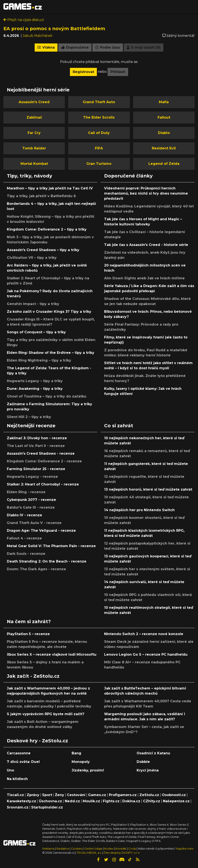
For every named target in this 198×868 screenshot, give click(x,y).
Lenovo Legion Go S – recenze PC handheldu (146, 654)
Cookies (77, 849)
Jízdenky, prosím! (88, 770)
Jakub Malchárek (38, 36)
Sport (47, 795)
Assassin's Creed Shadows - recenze (41, 453)
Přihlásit (118, 72)
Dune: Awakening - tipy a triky (35, 389)
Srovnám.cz (18, 807)
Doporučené (75, 47)
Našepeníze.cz (176, 801)
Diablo (164, 133)
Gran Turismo (99, 164)
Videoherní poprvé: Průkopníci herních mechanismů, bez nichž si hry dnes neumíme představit (146, 193)
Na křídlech (17, 779)
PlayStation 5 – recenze (28, 634)
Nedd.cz (72, 801)
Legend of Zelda (164, 164)
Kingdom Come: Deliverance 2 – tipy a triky (47, 229)
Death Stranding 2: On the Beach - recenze (47, 561)
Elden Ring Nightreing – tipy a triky (39, 360)
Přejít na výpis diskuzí (24, 20)
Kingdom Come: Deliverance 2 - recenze (44, 461)
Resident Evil (164, 148)
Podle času (108, 47)
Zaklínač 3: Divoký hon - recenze (37, 438)
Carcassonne (19, 753)
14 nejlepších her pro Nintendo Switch (139, 510)
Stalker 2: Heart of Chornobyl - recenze (43, 484)
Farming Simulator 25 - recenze (36, 469)
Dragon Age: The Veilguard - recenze (41, 531)
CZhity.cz (152, 801)
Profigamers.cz (123, 795)
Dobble (143, 762)
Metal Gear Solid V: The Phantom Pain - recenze (51, 546)
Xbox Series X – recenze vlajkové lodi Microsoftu (52, 654)
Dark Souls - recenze (26, 554)
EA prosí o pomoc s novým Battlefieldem (54, 28)
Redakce (63, 849)
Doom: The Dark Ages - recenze (36, 569)
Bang (76, 753)
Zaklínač (34, 117)
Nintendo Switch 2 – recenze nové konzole (144, 634)
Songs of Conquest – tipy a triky (36, 332)
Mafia (164, 102)
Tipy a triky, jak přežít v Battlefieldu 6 (41, 196)
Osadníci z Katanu (153, 753)
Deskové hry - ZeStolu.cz (37, 741)
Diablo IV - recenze (24, 515)
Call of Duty (99, 133)
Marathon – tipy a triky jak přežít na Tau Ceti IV (50, 188)
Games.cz (97, 795)
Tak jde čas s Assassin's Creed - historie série (146, 245)
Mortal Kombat (34, 164)
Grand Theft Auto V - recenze (34, 523)
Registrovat (83, 72)
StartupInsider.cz (47, 807)
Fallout (164, 117)
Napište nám (185, 849)
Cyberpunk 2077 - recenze (31, 500)
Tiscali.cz (15, 795)
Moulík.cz (91, 801)
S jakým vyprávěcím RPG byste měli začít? (46, 714)
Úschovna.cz (50, 801)
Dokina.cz (131, 801)
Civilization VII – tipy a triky (32, 258)
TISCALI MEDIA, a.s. (89, 853)
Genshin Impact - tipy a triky (33, 304)
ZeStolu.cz (149, 795)
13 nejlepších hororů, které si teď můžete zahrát (148, 489)
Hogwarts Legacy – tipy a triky (35, 381)
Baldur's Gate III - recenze (31, 507)
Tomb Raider (34, 148)
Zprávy (33, 795)
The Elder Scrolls (99, 117)
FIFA (99, 148)
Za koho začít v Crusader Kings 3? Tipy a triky (49, 312)
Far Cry (34, 133)
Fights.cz (111, 801)
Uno (10, 770)
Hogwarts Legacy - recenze (32, 477)
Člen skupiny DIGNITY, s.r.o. (122, 853)
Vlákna (46, 47)
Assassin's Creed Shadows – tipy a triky (43, 250)
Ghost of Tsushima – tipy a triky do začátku (47, 396)
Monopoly (81, 762)
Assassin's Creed (34, 102)
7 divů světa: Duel (23, 762)
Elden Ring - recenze (26, 492)
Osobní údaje (93, 849)
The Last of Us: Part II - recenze (36, 446)
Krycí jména (148, 770)
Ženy (60, 795)
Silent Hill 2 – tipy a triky (29, 417)
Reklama (48, 849)
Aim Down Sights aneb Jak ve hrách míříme (144, 278)
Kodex (109, 849)
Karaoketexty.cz (21, 801)
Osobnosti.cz (174, 795)
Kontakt (121, 849)
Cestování (76, 795)
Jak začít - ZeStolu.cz (33, 676)
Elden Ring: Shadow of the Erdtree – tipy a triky (51, 353)
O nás (132, 849)
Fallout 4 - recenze (24, 538)
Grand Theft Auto (99, 102)
